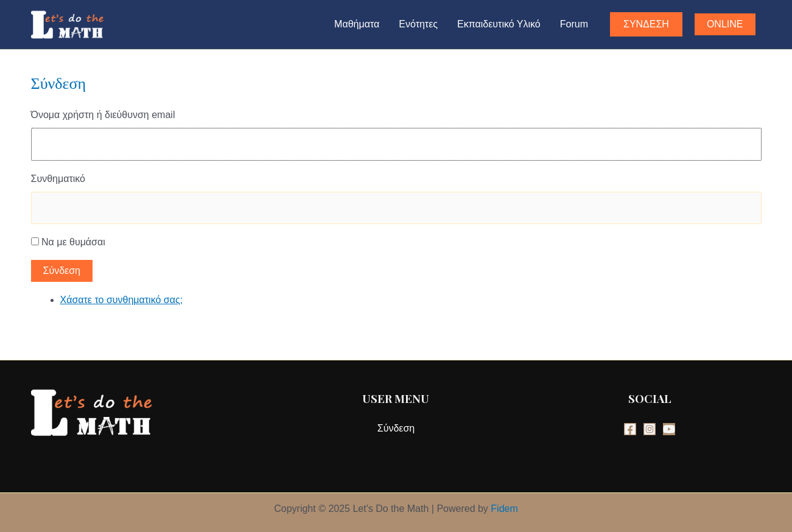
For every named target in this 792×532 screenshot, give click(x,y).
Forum (574, 24)
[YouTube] (669, 429)
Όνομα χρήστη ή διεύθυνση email (103, 115)
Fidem (504, 509)
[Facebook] (630, 429)
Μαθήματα (357, 24)
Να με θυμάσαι (73, 242)
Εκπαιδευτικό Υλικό (499, 24)
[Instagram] (650, 429)
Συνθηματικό (58, 179)
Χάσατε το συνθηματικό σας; (122, 300)
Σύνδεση (62, 271)
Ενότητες (418, 24)
